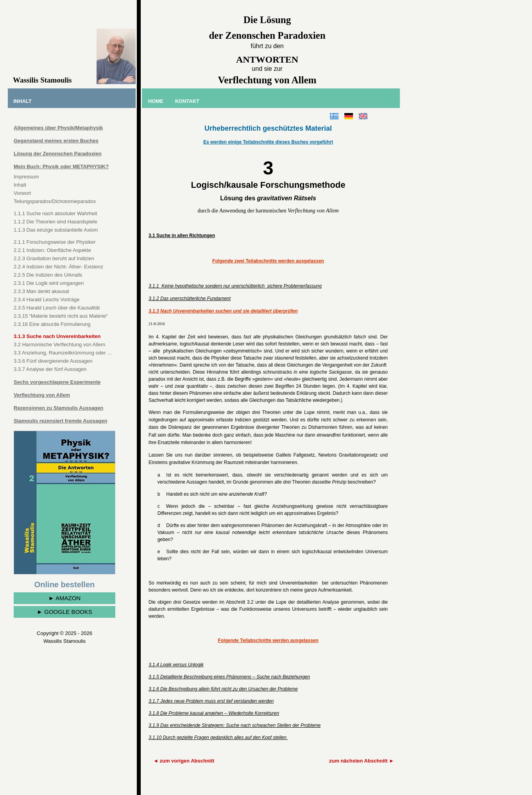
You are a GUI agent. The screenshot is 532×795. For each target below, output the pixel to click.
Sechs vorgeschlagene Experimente (57, 382)
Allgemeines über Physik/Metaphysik (58, 128)
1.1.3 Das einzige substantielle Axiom (56, 230)
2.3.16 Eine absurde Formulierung (52, 324)
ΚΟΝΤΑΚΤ (187, 101)
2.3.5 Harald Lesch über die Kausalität (57, 308)
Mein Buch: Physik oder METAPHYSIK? (61, 166)
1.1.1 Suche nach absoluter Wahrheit (55, 213)
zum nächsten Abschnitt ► (362, 761)
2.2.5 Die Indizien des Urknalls (48, 275)
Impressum (26, 177)
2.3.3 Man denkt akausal (41, 291)
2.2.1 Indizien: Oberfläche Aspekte (52, 250)
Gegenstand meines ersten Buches (56, 141)
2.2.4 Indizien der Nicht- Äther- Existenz (58, 267)
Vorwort (22, 193)
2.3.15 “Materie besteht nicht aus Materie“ (61, 316)
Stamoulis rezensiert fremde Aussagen (60, 421)
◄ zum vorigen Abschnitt (184, 761)
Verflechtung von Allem (42, 395)
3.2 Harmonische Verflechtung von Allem (59, 344)
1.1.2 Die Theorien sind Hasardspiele (56, 222)
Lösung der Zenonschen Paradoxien (58, 154)
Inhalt (20, 185)
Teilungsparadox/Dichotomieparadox (55, 201)
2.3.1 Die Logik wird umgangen (49, 283)
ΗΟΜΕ (156, 101)
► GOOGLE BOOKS (64, 612)
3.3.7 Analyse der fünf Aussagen (50, 369)
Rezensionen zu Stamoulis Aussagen (58, 408)
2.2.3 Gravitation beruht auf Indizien (54, 258)
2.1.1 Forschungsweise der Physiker (55, 242)
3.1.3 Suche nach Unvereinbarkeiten (57, 336)
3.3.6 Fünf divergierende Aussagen (53, 361)
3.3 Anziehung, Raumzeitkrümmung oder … (63, 353)
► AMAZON (64, 598)
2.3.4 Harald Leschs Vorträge (47, 299)
